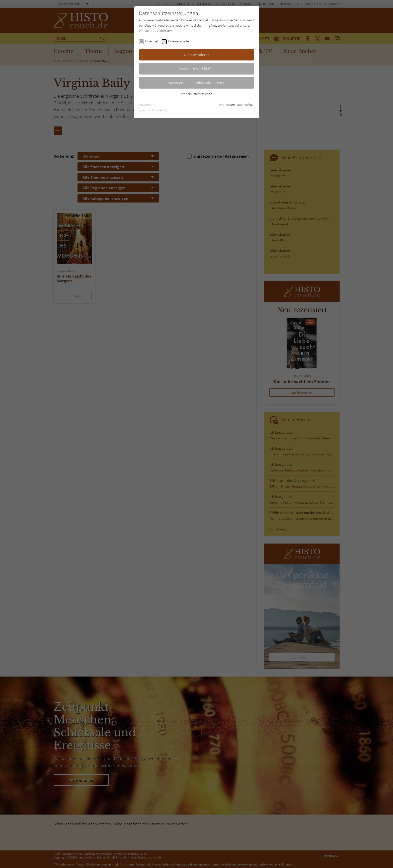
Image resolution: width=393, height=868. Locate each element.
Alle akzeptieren (197, 55)
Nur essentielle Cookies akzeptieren (196, 83)
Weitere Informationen (197, 94)
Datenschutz (246, 105)
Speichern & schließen (197, 69)
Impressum (227, 105)
